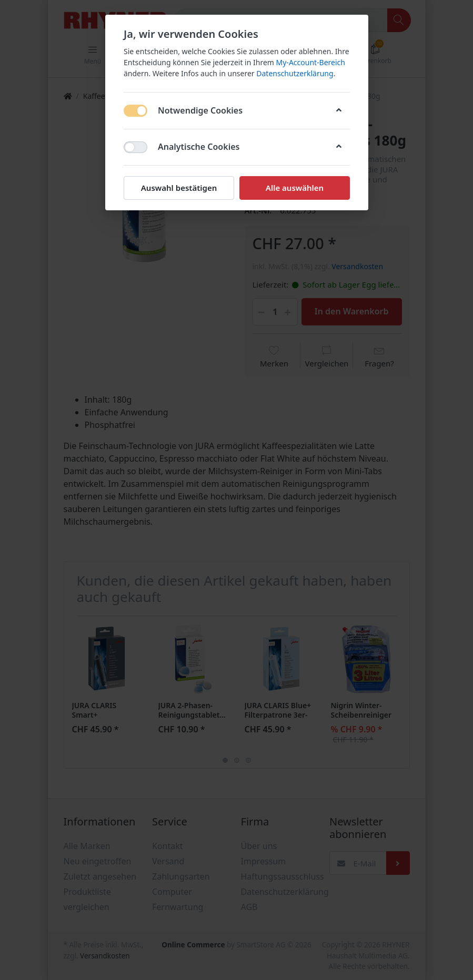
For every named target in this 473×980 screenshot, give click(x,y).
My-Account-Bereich (310, 62)
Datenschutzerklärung (295, 73)
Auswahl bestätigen (178, 188)
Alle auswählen (294, 188)
